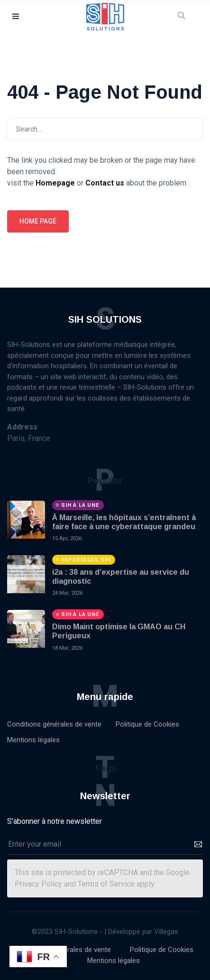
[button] (16, 17)
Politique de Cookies (147, 724)
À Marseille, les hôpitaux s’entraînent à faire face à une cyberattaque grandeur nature (125, 527)
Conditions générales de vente (54, 724)
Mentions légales (33, 740)
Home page (38, 221)
